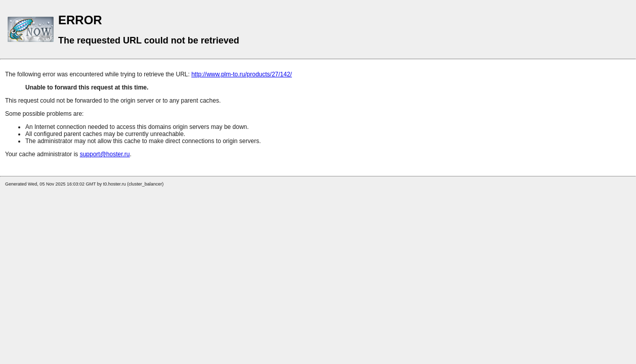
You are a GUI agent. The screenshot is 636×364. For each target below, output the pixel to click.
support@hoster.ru (105, 154)
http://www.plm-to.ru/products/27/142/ (242, 74)
